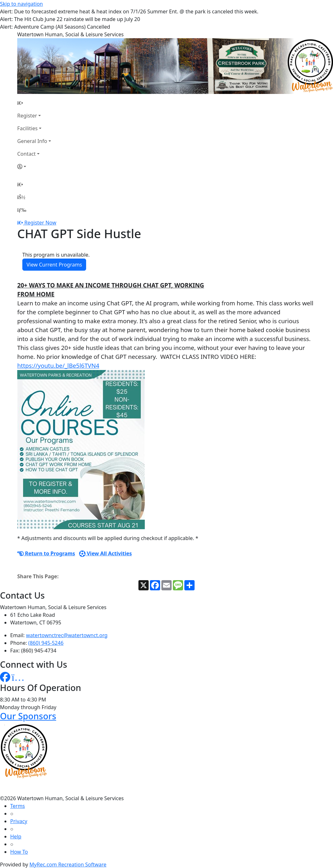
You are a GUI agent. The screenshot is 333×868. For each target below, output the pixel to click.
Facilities (27, 128)
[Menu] (22, 210)
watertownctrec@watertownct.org (67, 635)
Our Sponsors (28, 716)
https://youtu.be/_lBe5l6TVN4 (58, 365)
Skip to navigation (21, 4)
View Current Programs (54, 265)
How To (19, 852)
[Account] (34, 167)
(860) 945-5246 (46, 643)
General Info (32, 141)
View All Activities (106, 553)
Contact (26, 154)
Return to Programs (46, 553)
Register (27, 116)
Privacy (19, 821)
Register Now (40, 223)
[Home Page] (34, 103)
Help (16, 836)
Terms (18, 806)
